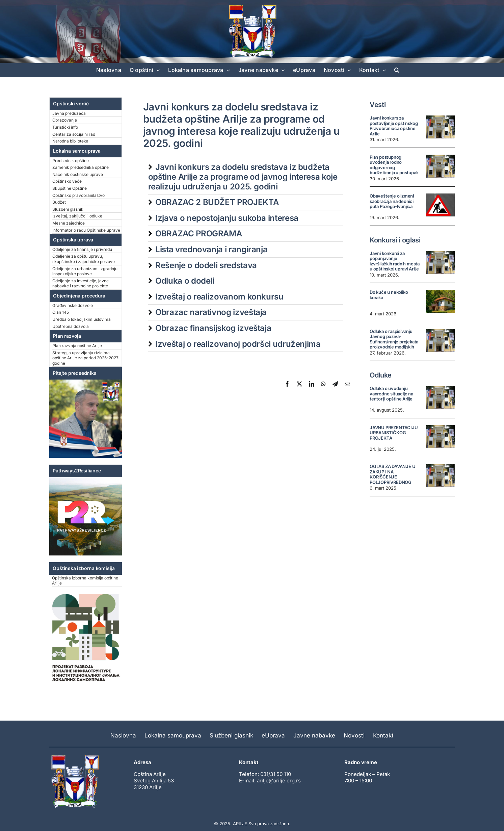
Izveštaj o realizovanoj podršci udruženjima (238, 344)
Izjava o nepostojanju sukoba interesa (227, 218)
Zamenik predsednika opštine (81, 167)
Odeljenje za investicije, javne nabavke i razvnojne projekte (81, 283)
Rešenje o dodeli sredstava (206, 265)
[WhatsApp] (323, 384)
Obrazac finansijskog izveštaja (213, 328)
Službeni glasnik (68, 209)
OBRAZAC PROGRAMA (198, 233)
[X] (299, 384)
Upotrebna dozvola (71, 326)
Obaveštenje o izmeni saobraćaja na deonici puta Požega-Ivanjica (392, 201)
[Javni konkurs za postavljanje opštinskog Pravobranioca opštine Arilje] (440, 127)
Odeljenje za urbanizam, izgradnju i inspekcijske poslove (86, 271)
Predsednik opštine (71, 161)
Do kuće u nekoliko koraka (389, 295)
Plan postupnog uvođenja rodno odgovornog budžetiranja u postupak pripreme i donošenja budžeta (394, 170)
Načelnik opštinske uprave (78, 174)
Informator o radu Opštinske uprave (86, 230)
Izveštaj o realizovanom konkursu (219, 297)
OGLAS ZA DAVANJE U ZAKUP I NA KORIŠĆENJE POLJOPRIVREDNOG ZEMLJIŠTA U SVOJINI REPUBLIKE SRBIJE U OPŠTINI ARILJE (393, 482)
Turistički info (65, 127)
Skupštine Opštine (70, 188)
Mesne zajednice (69, 223)
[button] (397, 70)
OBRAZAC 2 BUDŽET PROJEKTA (217, 202)
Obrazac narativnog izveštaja (211, 312)
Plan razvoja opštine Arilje (77, 346)
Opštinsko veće (67, 181)
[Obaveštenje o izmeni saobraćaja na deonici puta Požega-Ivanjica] (440, 205)
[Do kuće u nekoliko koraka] (440, 301)
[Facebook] (287, 384)
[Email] (347, 384)
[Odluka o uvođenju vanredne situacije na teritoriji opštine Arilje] (440, 397)
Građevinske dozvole (73, 305)
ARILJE (240, 824)
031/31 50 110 (276, 774)
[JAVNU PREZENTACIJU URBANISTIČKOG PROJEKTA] (440, 437)
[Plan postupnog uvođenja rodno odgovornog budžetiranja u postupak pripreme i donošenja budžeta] (440, 166)
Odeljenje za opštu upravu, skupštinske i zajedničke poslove (84, 259)
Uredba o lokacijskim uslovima (82, 319)
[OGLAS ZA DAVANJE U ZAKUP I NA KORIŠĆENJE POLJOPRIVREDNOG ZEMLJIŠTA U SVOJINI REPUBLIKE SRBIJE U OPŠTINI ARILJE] (440, 475)
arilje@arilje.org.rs (279, 781)
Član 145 (61, 312)
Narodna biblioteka (70, 141)
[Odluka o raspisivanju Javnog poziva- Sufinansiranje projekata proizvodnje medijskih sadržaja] (440, 340)
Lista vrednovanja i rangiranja (211, 249)
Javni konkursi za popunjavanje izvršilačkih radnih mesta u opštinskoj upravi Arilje (395, 261)
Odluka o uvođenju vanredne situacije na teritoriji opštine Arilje (391, 394)
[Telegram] (335, 384)
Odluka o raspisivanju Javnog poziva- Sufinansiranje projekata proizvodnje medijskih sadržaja (394, 342)
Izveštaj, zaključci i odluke (77, 216)
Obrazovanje (65, 120)
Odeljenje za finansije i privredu (82, 249)
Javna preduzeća (69, 113)
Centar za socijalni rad (74, 134)
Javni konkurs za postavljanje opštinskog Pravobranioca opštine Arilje (394, 126)
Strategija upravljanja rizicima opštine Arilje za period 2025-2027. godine (86, 358)
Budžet (59, 202)
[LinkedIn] (312, 384)
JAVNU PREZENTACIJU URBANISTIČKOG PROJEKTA (394, 433)
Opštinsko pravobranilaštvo (78, 195)
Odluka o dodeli (185, 281)
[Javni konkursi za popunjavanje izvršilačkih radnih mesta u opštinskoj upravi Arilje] (440, 262)
